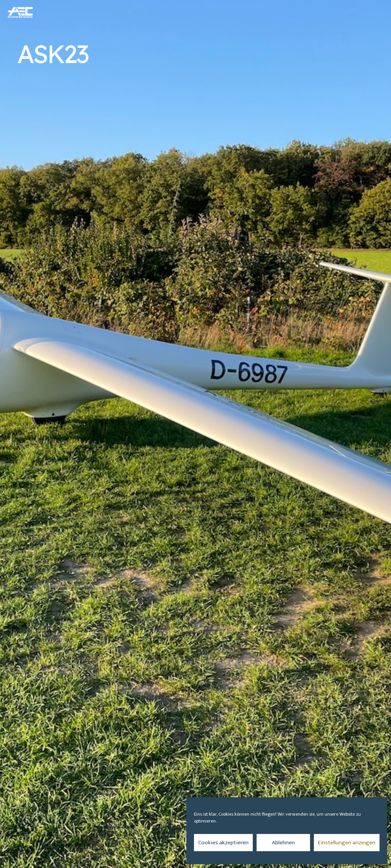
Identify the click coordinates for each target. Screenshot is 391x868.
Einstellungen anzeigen (347, 843)
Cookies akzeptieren (223, 843)
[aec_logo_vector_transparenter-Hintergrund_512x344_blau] (20, 12)
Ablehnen (283, 843)
